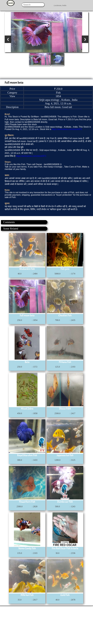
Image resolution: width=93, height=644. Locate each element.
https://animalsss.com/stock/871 (67, 129)
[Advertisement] (46, 625)
